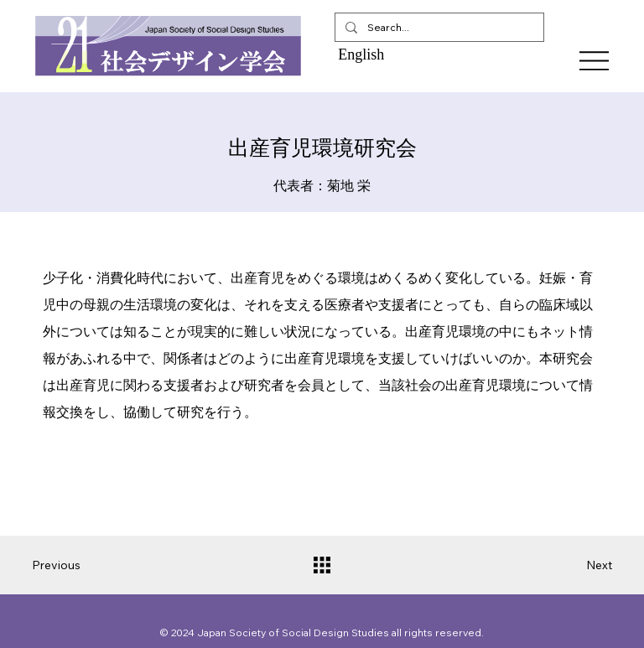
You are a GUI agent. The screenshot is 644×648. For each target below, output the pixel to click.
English (361, 54)
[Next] (579, 565)
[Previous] (65, 565)
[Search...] (438, 27)
